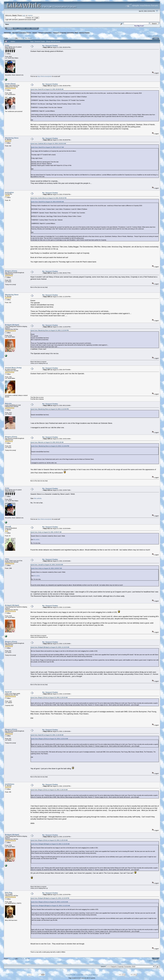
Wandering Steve (12, 138)
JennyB (8, 527)
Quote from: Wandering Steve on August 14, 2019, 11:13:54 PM (50, 330)
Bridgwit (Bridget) (12, 325)
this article (38, 498)
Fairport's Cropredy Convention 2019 (65, 33)
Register (34, 28)
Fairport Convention (45, 33)
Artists (35, 33)
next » (157, 36)
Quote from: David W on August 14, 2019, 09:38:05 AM (47, 89)
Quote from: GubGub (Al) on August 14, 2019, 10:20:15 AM (48, 144)
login (24, 15)
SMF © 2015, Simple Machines (89, 975)
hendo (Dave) (10, 84)
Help (16, 28)
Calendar (22, 28)
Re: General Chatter (50, 46)
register (30, 15)
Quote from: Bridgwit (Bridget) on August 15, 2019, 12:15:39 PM (50, 898)
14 (23, 38)
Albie (7, 559)
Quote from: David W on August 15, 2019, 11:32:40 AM (47, 735)
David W (8, 692)
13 (21, 38)
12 (19, 38)
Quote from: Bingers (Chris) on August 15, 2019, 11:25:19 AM (49, 698)
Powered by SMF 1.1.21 (73, 975)
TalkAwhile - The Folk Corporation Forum (17, 33)
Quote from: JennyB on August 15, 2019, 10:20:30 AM (47, 565)
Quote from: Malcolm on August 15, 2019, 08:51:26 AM (47, 442)
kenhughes (9, 192)
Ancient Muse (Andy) (13, 368)
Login (28, 28)
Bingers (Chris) (11, 271)
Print (156, 39)
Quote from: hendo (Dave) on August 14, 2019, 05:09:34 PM (48, 198)
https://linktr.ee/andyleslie (45, 76)
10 (14, 38)
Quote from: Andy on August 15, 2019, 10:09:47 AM (46, 532)
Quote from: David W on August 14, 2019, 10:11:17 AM (47, 147)
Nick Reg (9, 893)
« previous (150, 36)
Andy (7, 45)
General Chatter (84, 33)
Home (10, 28)
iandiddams (10, 784)
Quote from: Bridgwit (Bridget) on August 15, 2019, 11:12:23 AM (50, 647)
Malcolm (8, 403)
